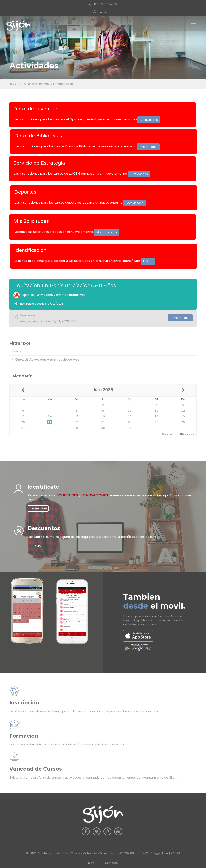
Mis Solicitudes (31, 221)
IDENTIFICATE (38, 508)
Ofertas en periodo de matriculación (48, 84)
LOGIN (148, 261)
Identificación (30, 250)
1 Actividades (180, 318)
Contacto (111, 863)
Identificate (105, 13)
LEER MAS (36, 546)
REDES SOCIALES (106, 4)
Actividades (149, 120)
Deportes (25, 192)
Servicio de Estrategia (39, 163)
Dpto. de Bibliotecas (38, 136)
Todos (16, 351)
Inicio (13, 84)
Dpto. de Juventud (35, 109)
